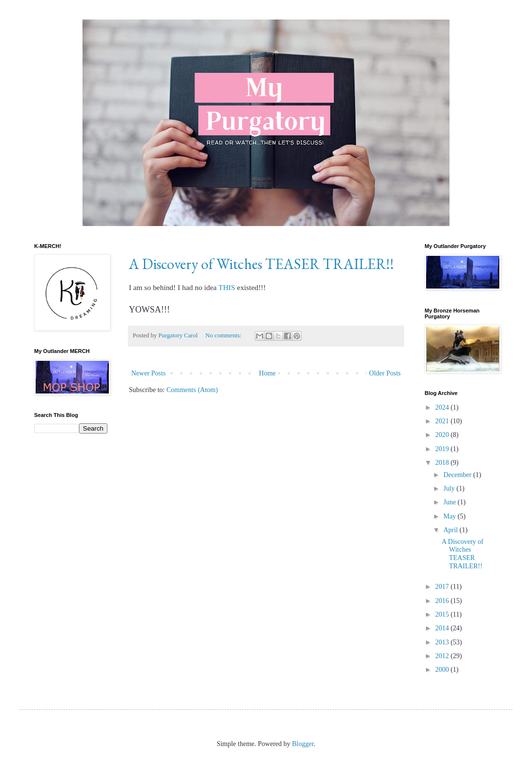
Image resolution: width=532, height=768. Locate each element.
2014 (443, 628)
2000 (443, 670)
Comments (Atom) (192, 390)
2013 (443, 642)
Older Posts (385, 373)
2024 (443, 407)
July (450, 488)
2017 (443, 587)
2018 (443, 463)
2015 (443, 614)
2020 (443, 435)
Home (267, 373)
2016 (443, 601)
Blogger (303, 744)
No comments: (224, 335)
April (451, 530)
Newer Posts (148, 373)
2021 (443, 421)
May (450, 516)
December (458, 475)
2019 (443, 449)
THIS (227, 287)
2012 (443, 656)
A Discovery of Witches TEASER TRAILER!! (261, 264)
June (450, 502)
